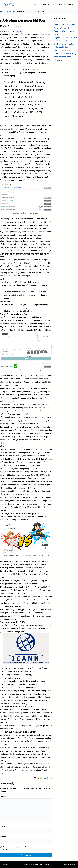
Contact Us (47, 865)
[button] (32, 778)
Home (3, 12)
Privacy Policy (28, 865)
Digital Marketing (48, 4)
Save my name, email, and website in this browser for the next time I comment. (26, 848)
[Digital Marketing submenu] (55, 5)
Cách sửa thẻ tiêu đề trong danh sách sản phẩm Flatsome (65, 57)
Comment (5, 797)
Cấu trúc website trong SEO (65, 50)
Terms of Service (38, 865)
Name (3, 826)
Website (10, 12)
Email (3, 837)
